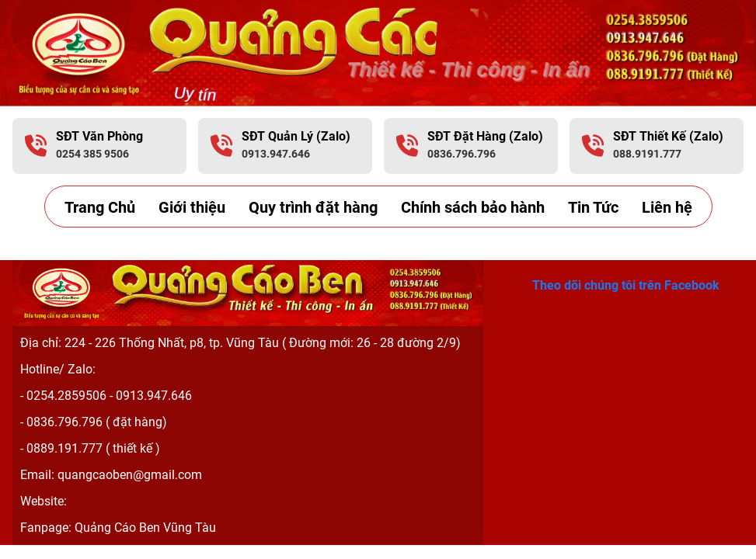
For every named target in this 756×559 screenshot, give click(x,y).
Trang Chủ (100, 207)
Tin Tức (593, 207)
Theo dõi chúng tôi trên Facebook (626, 285)
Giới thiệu (192, 207)
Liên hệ (667, 207)
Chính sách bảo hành (473, 207)
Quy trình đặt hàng (313, 207)
